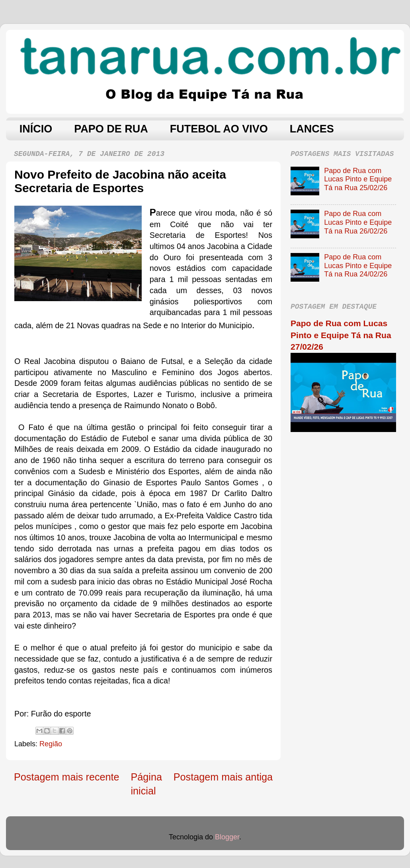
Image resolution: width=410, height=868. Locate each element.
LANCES (312, 129)
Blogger (227, 837)
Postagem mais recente (67, 777)
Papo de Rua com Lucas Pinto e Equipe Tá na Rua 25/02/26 (358, 179)
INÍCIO (36, 129)
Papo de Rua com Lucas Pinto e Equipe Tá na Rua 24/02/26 (358, 266)
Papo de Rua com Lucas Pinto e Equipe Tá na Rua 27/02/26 (341, 335)
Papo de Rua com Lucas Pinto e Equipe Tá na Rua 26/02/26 (358, 222)
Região (51, 744)
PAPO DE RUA (111, 129)
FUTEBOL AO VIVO (219, 129)
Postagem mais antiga (223, 777)
